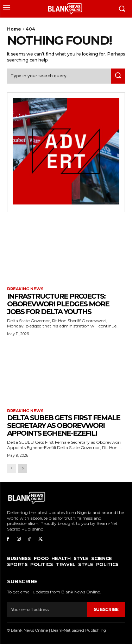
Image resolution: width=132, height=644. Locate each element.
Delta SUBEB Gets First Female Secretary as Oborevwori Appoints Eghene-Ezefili (64, 425)
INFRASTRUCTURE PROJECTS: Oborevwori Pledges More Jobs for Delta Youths (58, 304)
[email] (47, 610)
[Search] (118, 76)
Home (14, 29)
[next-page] (23, 469)
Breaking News (25, 289)
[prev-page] (11, 469)
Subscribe (106, 609)
